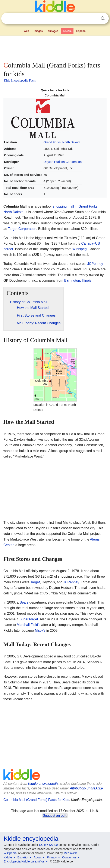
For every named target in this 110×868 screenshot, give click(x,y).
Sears (24, 602)
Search (103, 18)
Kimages (53, 31)
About (38, 857)
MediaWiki (71, 853)
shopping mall (63, 206)
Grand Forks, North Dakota (62, 142)
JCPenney (95, 264)
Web (26, 31)
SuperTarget (29, 619)
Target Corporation (22, 229)
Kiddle (8, 857)
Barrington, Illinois (78, 280)
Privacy (52, 857)
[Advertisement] (55, 48)
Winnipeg (80, 249)
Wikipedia (10, 853)
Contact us (69, 857)
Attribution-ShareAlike (86, 788)
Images (38, 31)
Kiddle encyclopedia (43, 784)
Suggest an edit (54, 816)
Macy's (40, 631)
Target (35, 582)
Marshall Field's (29, 625)
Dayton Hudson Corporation (63, 162)
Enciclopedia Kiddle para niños (24, 861)
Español (81, 31)
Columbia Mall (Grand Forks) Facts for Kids (36, 800)
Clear (94, 19)
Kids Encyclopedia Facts (20, 80)
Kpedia (67, 31)
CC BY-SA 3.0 (48, 845)
